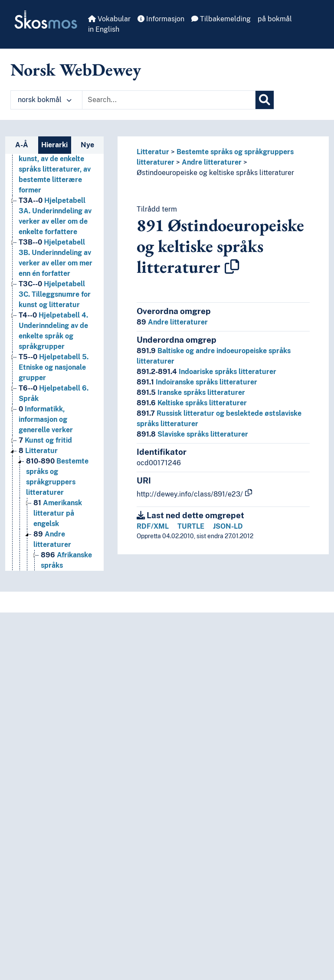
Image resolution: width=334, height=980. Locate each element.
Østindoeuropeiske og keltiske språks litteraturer (215, 173)
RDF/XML (153, 526)
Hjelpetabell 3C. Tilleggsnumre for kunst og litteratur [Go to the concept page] (55, 294)
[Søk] (265, 100)
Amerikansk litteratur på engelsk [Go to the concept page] (58, 513)
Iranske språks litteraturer (191, 392)
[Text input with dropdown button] (169, 100)
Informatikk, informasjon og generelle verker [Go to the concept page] (46, 419)
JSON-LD (228, 526)
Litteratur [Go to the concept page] (38, 451)
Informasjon (161, 19)
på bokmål (275, 19)
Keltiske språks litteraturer (192, 403)
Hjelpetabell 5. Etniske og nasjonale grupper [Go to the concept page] (54, 367)
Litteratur (153, 152)
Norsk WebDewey (76, 70)
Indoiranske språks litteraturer (197, 382)
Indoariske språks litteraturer (206, 372)
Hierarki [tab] (54, 145)
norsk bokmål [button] (45, 100)
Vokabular (109, 19)
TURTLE (191, 526)
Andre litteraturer (212, 162)
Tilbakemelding (221, 19)
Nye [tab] (87, 145)
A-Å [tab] (22, 145)
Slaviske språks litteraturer (192, 434)
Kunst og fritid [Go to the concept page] (45, 440)
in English (104, 29)
